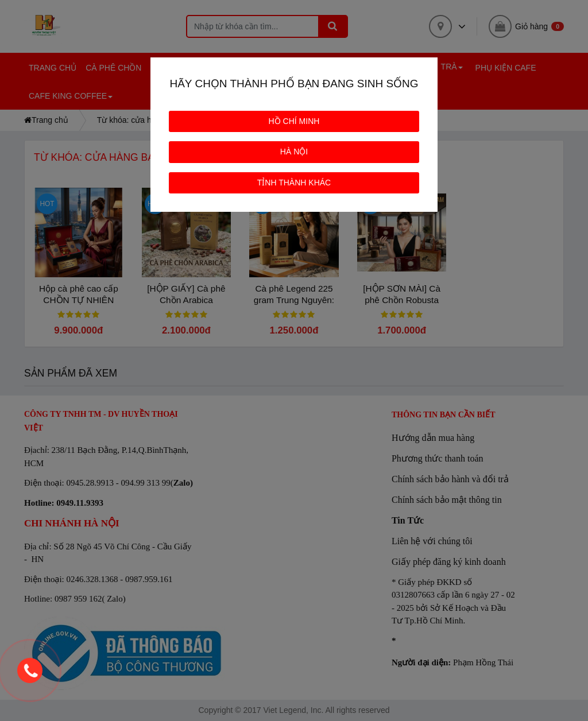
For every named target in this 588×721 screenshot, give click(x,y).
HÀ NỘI (294, 152)
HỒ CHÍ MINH (294, 121)
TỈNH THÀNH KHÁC (294, 183)
